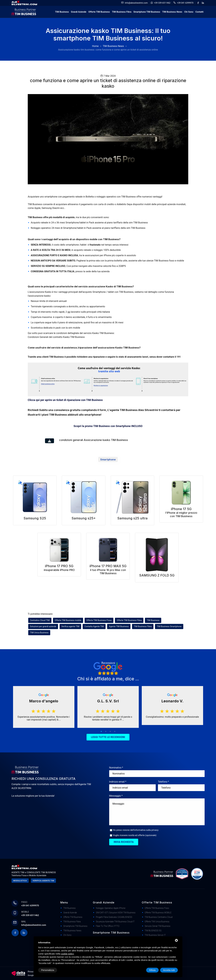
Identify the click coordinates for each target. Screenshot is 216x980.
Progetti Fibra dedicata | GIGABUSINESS (114, 917)
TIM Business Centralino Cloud (159, 917)
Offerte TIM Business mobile (68, 620)
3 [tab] (110, 732)
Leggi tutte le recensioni (108, 737)
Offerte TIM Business (99, 12)
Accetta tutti (169, 970)
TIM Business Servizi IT (155, 935)
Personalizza (48, 970)
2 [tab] (106, 732)
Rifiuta (152, 970)
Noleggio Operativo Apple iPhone (111, 908)
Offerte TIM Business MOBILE (158, 913)
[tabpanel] (44, 707)
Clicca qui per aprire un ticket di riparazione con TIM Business (65, 400)
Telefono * (163, 782)
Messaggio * (116, 796)
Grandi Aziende (79, 12)
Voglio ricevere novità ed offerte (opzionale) (135, 835)
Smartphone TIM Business (147, 12)
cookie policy (67, 954)
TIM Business (62, 12)
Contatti (199, 12)
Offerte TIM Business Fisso (99, 620)
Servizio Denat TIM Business (158, 926)
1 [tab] (101, 732)
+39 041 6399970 (185, 3)
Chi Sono (189, 12)
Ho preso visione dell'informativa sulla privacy (136, 830)
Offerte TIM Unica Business (157, 922)
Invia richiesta (124, 842)
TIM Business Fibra (122, 12)
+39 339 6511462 (162, 3)
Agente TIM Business (119, 626)
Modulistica (20, 881)
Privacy (31, 972)
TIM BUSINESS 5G (153, 931)
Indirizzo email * (118, 782)
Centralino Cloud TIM (40, 620)
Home (95, 46)
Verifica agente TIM (70, 626)
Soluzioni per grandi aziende (43, 626)
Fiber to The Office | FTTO (108, 926)
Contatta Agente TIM (94, 626)
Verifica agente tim (43, 881)
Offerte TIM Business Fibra (129, 620)
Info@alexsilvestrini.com (136, 3)
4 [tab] (115, 732)
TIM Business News (172, 12)
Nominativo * (116, 768)
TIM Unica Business (39, 633)
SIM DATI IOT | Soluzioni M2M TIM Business (116, 913)
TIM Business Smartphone (169, 626)
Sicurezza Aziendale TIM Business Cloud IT (115, 922)
